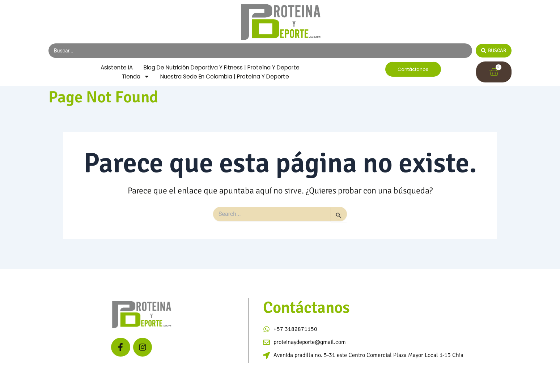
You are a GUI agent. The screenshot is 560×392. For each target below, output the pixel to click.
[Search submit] (494, 51)
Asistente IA (200, 66)
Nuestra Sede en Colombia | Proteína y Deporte (225, 85)
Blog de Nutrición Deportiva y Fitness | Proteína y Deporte (203, 75)
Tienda (133, 85)
